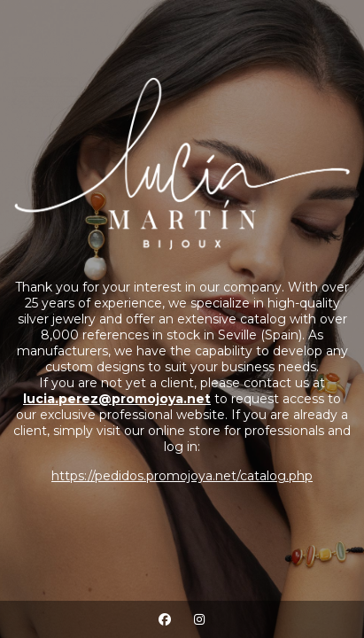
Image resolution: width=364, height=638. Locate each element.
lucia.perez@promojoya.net (117, 399)
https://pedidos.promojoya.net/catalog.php (182, 476)
